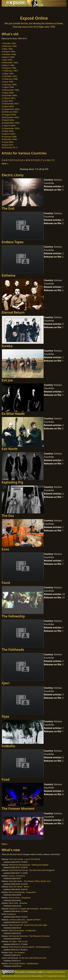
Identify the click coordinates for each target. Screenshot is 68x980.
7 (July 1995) (7, 60)
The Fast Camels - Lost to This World (24, 859)
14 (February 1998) (10, 79)
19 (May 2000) (8, 93)
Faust (6, 583)
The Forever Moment (18, 808)
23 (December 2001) (10, 104)
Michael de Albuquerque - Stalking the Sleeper (29, 865)
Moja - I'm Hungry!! (17, 952)
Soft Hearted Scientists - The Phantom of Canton (29, 936)
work (22, 972)
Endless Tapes (13, 242)
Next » (5, 164)
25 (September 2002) (11, 109)
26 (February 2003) (10, 112)
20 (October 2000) (9, 95)
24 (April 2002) (8, 106)
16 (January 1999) (9, 84)
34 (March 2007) (8, 134)
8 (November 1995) (10, 63)
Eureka (7, 346)
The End (8, 208)
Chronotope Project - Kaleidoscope (23, 963)
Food (6, 779)
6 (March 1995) (8, 57)
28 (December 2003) (10, 117)
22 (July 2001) (7, 101)
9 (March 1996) (8, 65)
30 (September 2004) (11, 123)
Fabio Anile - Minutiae (18, 903)
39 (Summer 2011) (9, 147)
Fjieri (5, 683)
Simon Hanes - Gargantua (20, 898)
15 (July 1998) (7, 82)
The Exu (8, 516)
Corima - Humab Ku (17, 876)
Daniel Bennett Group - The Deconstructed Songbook (32, 870)
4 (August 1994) (8, 52)
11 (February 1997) (10, 71)
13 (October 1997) (9, 76)
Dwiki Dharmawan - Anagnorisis (22, 930)
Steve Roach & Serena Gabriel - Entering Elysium (30, 947)
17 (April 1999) (8, 87)
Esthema (8, 275)
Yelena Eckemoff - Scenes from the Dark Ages (28, 925)
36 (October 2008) (9, 139)
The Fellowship (13, 616)
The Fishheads (13, 650)
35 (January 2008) (9, 137)
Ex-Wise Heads (13, 414)
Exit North (10, 449)
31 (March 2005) (8, 126)
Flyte (5, 716)
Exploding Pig (12, 482)
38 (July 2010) (7, 145)
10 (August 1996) (9, 68)
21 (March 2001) (8, 98)
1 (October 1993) (9, 43)
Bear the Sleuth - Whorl (19, 887)
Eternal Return (13, 312)
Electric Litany (13, 175)
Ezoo (5, 549)
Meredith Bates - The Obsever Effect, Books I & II (30, 881)
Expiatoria (12, 914)
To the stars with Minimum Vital (32, 958)
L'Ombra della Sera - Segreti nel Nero (25, 920)
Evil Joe (7, 380)
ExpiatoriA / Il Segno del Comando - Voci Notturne (30, 909)
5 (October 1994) (9, 54)
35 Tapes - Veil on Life (18, 941)
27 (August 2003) (9, 115)
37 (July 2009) (7, 142)
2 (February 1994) (9, 46)
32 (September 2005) (11, 128)
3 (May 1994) (7, 49)
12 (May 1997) (8, 73)
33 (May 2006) (8, 131)
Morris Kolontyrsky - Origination (22, 892)
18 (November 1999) (10, 90)
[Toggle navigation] (9, 10)
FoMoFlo (8, 746)
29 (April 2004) (8, 120)
